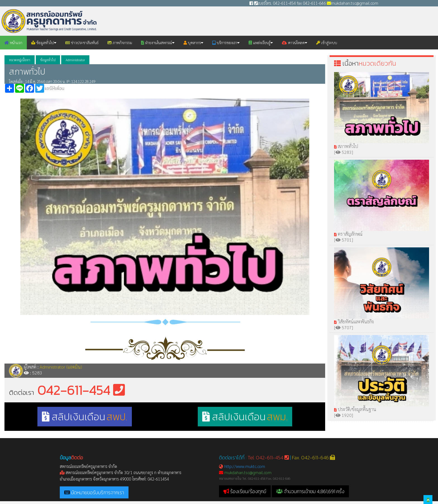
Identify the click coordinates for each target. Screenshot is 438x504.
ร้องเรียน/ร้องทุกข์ (248, 491)
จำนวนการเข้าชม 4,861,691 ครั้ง (310, 491)
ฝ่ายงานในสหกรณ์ (158, 42)
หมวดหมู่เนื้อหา (20, 60)
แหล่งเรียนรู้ (261, 42)
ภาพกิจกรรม (120, 42)
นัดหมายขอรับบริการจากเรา (97, 492)
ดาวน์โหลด (295, 42)
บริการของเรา (226, 42)
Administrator (75, 60)
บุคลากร (193, 42)
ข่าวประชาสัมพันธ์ (82, 42)
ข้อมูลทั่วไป (44, 42)
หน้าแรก (13, 42)
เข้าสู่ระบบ (327, 42)
